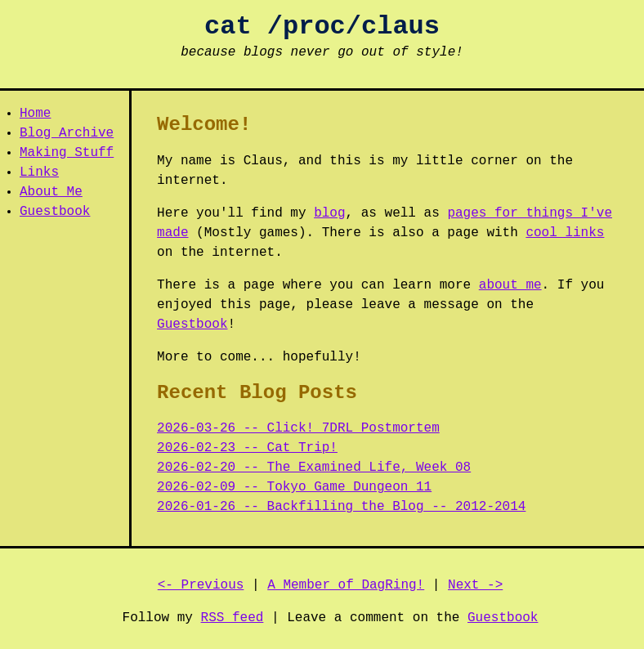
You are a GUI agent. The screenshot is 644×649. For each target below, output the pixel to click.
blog (329, 213)
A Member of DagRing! (346, 585)
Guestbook (55, 212)
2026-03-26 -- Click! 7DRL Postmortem (298, 428)
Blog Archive (67, 133)
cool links (565, 233)
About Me (51, 192)
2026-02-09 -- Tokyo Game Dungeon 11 (294, 487)
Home (35, 114)
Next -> (475, 585)
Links (39, 172)
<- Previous (201, 585)
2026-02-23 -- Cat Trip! (247, 448)
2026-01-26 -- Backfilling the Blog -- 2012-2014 (341, 507)
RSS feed (233, 618)
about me (510, 285)
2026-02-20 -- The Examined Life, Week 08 (314, 468)
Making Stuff (67, 153)
